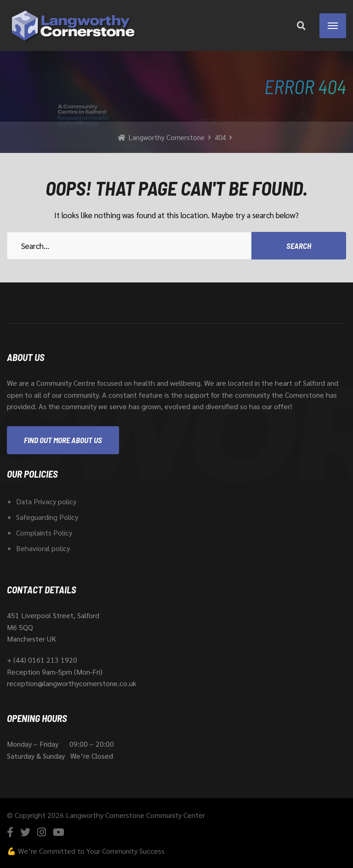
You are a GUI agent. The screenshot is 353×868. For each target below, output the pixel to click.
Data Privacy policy (46, 501)
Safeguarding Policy (47, 517)
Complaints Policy (44, 533)
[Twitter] (25, 832)
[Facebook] (10, 832)
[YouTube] (59, 832)
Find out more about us (63, 440)
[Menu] (333, 26)
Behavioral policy (43, 548)
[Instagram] (42, 832)
